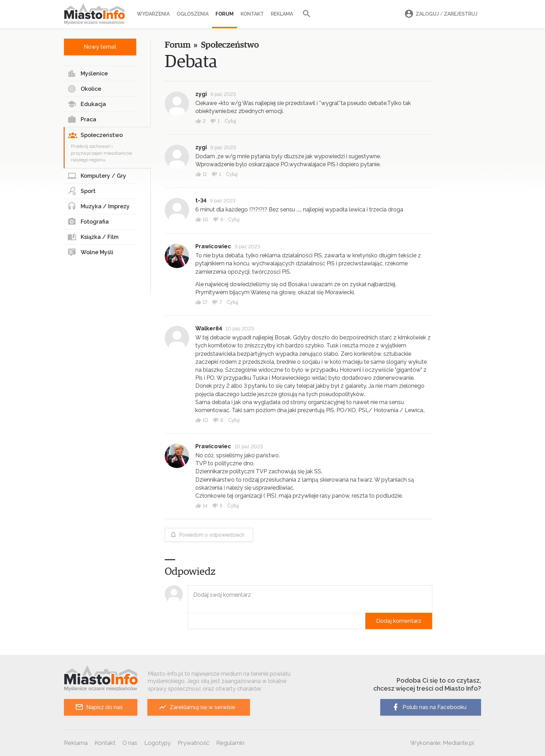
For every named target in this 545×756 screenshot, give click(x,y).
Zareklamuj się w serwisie (197, 707)
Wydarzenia (153, 14)
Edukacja (87, 104)
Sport (82, 191)
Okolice (84, 89)
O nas (130, 743)
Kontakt (252, 14)
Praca (82, 120)
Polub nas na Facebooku (429, 707)
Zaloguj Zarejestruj (440, 14)
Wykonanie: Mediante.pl (442, 743)
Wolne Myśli (90, 252)
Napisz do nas (99, 707)
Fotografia (88, 222)
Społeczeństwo (95, 135)
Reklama (282, 14)
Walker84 (209, 328)
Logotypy (157, 743)
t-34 (201, 200)
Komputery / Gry (97, 176)
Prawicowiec (213, 246)
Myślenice (88, 74)
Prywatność (193, 743)
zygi (201, 94)
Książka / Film (93, 237)
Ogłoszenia (193, 14)
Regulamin (230, 743)
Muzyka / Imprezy (99, 207)
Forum (225, 14)
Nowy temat (100, 47)
